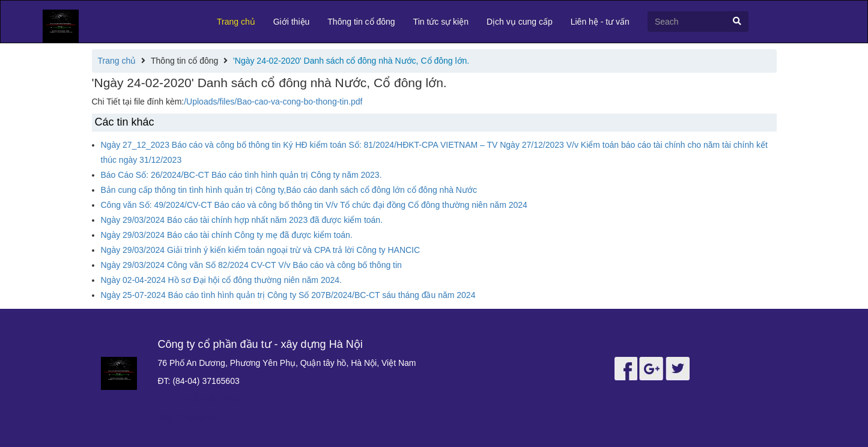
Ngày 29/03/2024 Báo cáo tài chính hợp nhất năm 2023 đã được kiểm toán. (242, 220)
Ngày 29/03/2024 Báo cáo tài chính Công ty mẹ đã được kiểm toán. (227, 235)
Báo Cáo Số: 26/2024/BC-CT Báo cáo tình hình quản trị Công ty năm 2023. (241, 175)
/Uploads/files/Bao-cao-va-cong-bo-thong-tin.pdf (273, 102)
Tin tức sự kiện (441, 22)
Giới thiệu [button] (292, 22)
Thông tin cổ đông (361, 22)
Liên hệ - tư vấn (600, 22)
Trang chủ (236, 22)
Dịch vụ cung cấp (520, 22)
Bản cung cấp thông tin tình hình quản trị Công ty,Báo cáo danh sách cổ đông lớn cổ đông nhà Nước (289, 190)
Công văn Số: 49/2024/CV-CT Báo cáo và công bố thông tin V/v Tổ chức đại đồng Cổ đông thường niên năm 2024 (314, 205)
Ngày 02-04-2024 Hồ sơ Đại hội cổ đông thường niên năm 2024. (221, 280)
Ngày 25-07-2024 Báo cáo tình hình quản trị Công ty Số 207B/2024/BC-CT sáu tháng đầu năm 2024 (288, 295)
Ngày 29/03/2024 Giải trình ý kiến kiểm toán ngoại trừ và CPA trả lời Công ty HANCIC (261, 250)
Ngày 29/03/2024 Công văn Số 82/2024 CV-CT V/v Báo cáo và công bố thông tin (251, 265)
